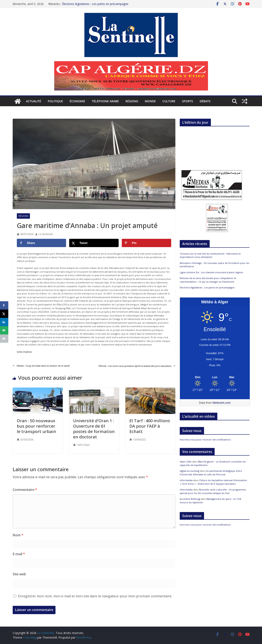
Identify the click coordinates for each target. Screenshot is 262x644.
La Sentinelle (46, 234)
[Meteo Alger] (215, 377)
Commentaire (25, 490)
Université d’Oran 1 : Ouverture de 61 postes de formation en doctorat (94, 429)
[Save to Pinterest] (146, 243)
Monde (150, 101)
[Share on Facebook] (42, 243)
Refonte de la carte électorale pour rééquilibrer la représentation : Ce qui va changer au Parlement (208, 280)
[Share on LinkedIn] (4, 322)
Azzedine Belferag (190, 499)
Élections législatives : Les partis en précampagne (95, 4)
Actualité (34, 101)
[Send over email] (4, 330)
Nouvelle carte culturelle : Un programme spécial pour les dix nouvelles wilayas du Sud (213, 491)
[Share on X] (94, 243)
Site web (19, 574)
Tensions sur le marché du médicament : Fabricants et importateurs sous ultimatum (210, 255)
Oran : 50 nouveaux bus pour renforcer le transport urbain (36, 426)
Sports (188, 101)
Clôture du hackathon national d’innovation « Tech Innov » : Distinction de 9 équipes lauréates (213, 482)
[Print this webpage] (4, 339)
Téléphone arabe (105, 101)
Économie (77, 101)
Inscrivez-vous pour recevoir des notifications (205, 440)
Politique (55, 101)
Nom (18, 535)
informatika (186, 480)
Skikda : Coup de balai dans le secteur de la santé (41, 366)
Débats (205, 101)
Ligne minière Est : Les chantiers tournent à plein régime (211, 272)
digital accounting (189, 471)
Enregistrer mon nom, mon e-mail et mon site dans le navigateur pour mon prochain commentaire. (95, 596)
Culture (169, 101)
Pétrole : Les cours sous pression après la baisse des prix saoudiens (137, 366)
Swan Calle (186, 462)
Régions (132, 101)
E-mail (19, 554)
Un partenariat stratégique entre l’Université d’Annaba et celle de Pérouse (211, 473)
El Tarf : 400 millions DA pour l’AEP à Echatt (150, 426)
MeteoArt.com (222, 403)
